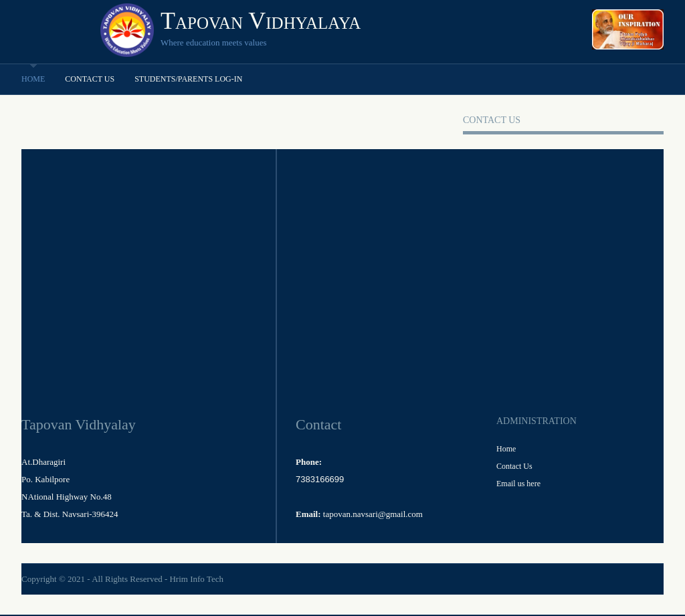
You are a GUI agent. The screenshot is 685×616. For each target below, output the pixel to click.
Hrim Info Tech (196, 579)
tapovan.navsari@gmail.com (373, 514)
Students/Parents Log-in (188, 79)
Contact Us (90, 79)
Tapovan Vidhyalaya (261, 21)
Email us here (518, 484)
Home (33, 79)
